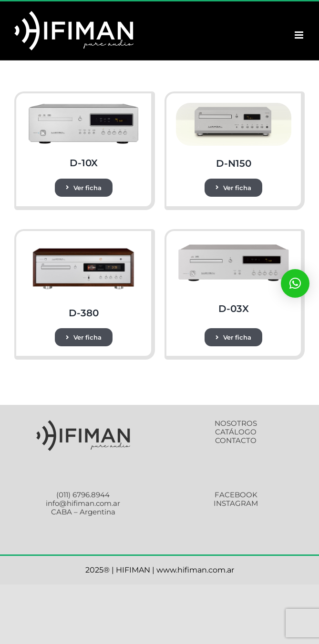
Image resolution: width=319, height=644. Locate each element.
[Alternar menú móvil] (300, 35)
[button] (295, 283)
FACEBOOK (236, 495)
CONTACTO (236, 440)
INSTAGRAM (236, 503)
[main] (234, 106)
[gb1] (84, 106)
